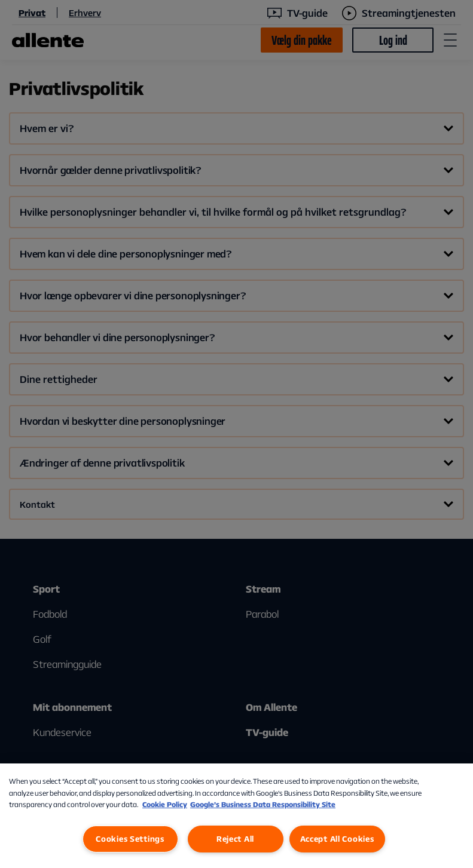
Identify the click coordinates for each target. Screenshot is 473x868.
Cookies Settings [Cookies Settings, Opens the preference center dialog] (130, 839)
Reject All (235, 839)
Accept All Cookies (337, 839)
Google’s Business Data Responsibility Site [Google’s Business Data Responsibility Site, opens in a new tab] (263, 804)
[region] (236, 816)
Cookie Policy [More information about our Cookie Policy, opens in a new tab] (165, 804)
